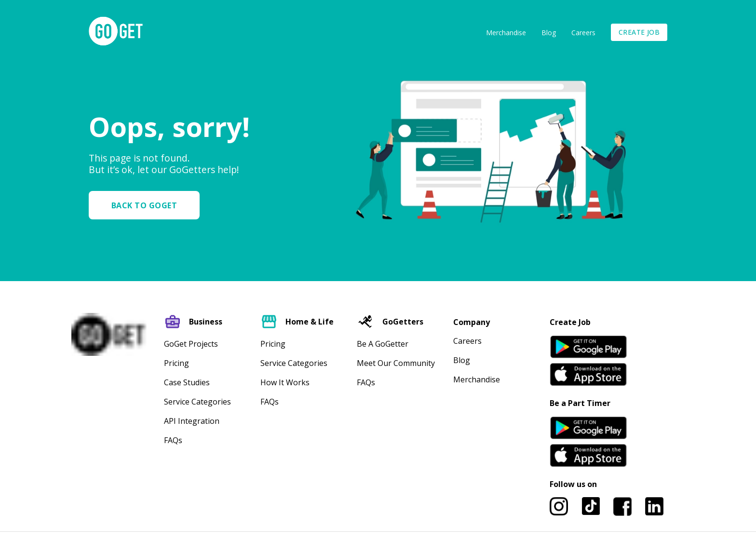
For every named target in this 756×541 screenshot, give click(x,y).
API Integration (192, 421)
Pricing (176, 363)
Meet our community (396, 363)
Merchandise (506, 33)
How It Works (285, 382)
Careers (583, 33)
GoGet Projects (191, 344)
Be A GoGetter (383, 344)
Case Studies (187, 382)
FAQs (173, 440)
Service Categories (197, 402)
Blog (549, 33)
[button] (148, 205)
